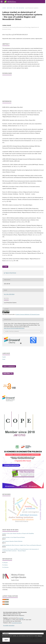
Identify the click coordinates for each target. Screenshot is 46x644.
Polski (4, 359)
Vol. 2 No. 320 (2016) (19, 8)
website (21, 618)
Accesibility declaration (9, 625)
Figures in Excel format (11, 273)
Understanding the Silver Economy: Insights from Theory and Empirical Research (22, 545)
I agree (6, 640)
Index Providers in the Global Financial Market (14, 537)
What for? (40, 636)
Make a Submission (9, 366)
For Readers (5, 563)
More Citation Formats (12, 331)
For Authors (5, 565)
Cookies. (6, 633)
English (4, 357)
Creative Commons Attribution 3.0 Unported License (28, 314)
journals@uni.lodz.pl (17, 623)
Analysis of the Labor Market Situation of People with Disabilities (18, 533)
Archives (10, 8)
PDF (6, 267)
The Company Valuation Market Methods (12, 541)
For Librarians (5, 567)
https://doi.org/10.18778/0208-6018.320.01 (17, 35)
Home (4, 8)
